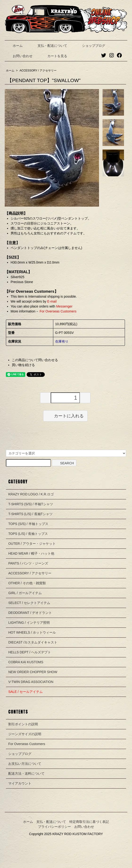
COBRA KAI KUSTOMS (26, 662)
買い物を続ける (23, 365)
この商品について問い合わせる (35, 360)
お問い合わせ (19, 56)
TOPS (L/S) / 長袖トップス (28, 534)
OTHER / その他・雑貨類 (27, 583)
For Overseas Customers (58, 311)
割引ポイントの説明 (23, 724)
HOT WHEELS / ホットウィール (32, 632)
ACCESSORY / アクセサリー (38, 71)
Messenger (64, 306)
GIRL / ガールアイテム (25, 593)
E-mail (52, 301)
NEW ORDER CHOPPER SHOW (33, 672)
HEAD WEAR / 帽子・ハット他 (31, 553)
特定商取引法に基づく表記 (89, 822)
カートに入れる (65, 416)
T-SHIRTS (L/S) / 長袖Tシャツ (30, 514)
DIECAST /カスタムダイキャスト (33, 642)
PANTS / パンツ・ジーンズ (28, 563)
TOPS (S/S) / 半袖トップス (28, 524)
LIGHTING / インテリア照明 (29, 623)
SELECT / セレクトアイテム (29, 603)
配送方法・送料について (26, 773)
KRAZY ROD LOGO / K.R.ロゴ (31, 494)
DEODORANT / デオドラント (30, 613)
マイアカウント (20, 783)
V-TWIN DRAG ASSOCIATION (31, 682)
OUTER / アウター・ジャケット (32, 544)
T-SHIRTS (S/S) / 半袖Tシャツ (31, 504)
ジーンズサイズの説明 (25, 734)
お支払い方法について (25, 764)
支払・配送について (49, 46)
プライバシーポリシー (54, 827)
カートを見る (54, 56)
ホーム (14, 46)
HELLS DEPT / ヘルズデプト (30, 652)
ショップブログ (90, 46)
